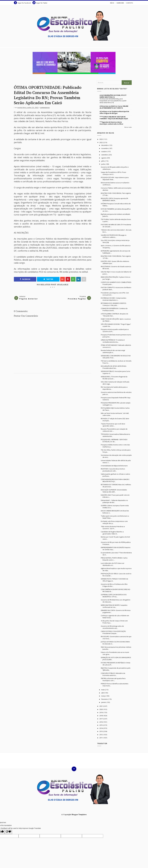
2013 (101, 731)
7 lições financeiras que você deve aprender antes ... (113, 425)
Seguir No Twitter (40, 3)
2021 (101, 706)
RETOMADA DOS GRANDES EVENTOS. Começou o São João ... (114, 304)
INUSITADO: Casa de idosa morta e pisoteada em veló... (113, 470)
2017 (101, 719)
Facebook (25, 279)
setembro (105, 155)
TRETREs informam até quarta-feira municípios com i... (113, 679)
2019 (101, 712)
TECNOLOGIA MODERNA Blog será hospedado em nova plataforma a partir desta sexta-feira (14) (113, 101)
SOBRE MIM (120, 3)
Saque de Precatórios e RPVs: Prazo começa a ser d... (113, 173)
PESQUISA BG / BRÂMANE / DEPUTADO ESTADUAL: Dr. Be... (114, 441)
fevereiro (105, 699)
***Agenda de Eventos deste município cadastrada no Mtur (111, 123)
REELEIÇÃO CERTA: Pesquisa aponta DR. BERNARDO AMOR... (115, 199)
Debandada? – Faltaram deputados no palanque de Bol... (114, 501)
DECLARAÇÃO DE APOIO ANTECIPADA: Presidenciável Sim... (114, 367)
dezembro (105, 145)
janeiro (104, 702)
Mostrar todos (128, 127)
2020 (101, 709)
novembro (105, 148)
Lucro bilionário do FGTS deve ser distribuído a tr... (113, 564)
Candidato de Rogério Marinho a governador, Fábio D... (112, 533)
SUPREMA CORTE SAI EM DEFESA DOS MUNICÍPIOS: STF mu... (114, 596)
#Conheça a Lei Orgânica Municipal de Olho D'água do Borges (114, 112)
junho (103, 164)
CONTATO (130, 3)
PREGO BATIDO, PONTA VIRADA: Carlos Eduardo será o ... (114, 559)
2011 (101, 738)
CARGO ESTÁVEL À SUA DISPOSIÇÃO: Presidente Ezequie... (113, 632)
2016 (101, 722)
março (104, 696)
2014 (101, 728)
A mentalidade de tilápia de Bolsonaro (114, 466)
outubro (104, 151)
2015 (101, 725)
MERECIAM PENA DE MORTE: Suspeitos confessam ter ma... (114, 606)
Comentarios (45, 108)
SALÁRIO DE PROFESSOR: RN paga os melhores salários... (114, 236)
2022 (101, 142)
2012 (101, 735)
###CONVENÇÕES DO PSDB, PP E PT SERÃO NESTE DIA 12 (113, 96)
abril (103, 693)
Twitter (48, 279)
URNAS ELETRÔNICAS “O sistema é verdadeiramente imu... (113, 341)
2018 (101, 716)
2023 (101, 139)
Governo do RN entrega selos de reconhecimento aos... (112, 627)
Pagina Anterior (29, 299)
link (87, 242)
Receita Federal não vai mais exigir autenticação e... (113, 351)
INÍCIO (112, 3)
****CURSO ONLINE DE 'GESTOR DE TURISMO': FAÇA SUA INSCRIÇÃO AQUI (114, 118)
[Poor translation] (8, 832)
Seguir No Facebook (22, 3)
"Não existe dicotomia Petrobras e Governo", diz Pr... (113, 528)
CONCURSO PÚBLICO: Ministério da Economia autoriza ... (113, 674)
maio (103, 690)
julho (103, 161)
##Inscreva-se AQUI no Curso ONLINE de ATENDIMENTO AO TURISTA (114, 107)
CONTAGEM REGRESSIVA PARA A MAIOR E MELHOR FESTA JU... (115, 480)
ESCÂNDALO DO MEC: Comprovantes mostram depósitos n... (114, 299)
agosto (104, 158)
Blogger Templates (79, 814)
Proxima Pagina (77, 299)
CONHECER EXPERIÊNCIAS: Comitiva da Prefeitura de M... (114, 309)
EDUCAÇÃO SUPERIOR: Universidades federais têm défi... (114, 491)
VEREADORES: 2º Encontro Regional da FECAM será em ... (114, 378)
